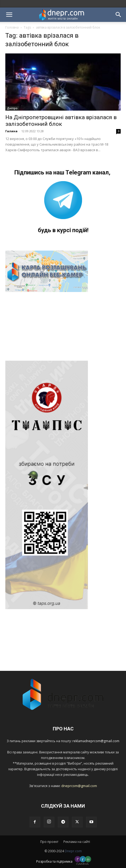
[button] (9, 15)
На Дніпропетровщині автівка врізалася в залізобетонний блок (61, 121)
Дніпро (12, 108)
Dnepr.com (73, 851)
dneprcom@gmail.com (79, 786)
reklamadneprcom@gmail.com (96, 741)
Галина (11, 131)
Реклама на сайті (77, 842)
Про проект (49, 842)
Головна (12, 27)
